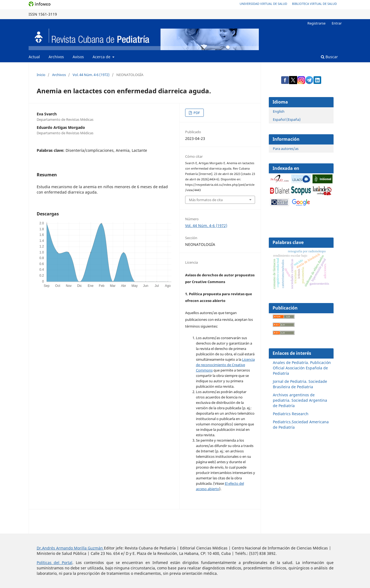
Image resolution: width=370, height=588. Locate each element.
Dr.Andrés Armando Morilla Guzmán (70, 548)
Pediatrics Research (291, 414)
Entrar (337, 23)
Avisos (78, 57)
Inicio (41, 75)
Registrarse (316, 23)
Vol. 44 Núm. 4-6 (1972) (91, 75)
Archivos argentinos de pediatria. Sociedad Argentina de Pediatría (300, 400)
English (279, 111)
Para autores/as (286, 149)
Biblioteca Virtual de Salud (314, 4)
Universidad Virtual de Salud (263, 4)
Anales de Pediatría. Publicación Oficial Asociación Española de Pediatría (302, 368)
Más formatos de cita (206, 200)
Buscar (329, 57)
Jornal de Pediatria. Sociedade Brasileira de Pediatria (300, 384)
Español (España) (287, 119)
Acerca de (102, 57)
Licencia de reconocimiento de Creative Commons (225, 365)
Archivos (56, 57)
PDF (196, 113)
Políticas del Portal (55, 563)
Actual (34, 57)
